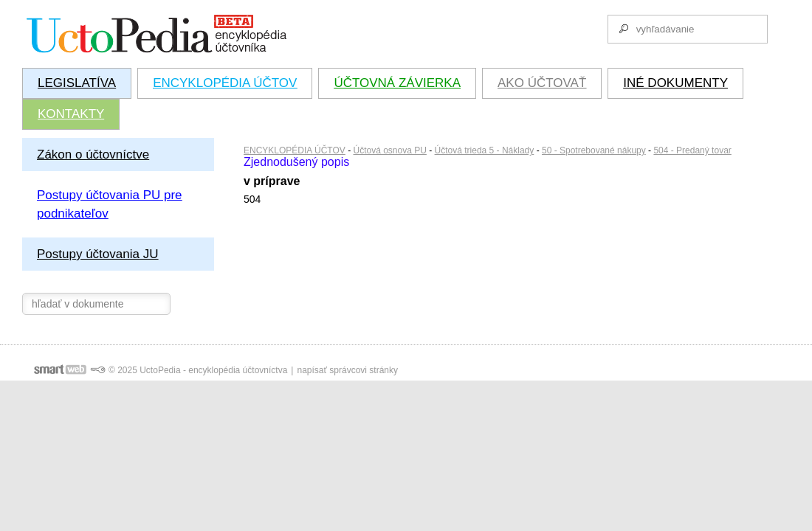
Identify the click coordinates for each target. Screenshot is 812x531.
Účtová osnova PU (390, 150)
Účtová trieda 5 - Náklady (485, 150)
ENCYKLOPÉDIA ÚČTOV (295, 150)
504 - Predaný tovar (692, 150)
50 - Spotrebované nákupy (594, 150)
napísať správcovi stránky (347, 370)
